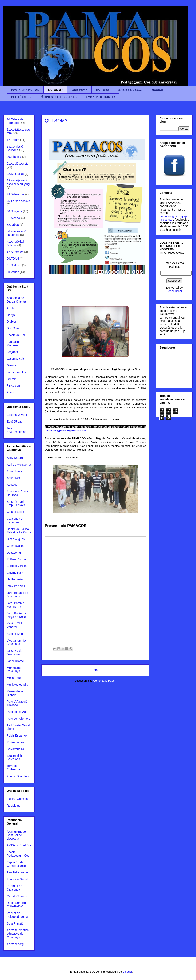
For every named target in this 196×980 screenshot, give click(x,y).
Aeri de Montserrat (19, 465)
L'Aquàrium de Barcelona (16, 642)
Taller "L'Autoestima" (16, 430)
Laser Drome (15, 661)
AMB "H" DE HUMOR (100, 97)
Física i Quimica (17, 799)
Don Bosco (14, 328)
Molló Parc (14, 678)
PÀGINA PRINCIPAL (25, 90)
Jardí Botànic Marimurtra (15, 605)
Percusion (13, 385)
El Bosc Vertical (17, 566)
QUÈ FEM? (79, 90)
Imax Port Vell (16, 586)
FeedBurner (175, 291)
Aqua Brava (14, 471)
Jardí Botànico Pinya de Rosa (16, 615)
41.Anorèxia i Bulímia (15, 243)
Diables (12, 322)
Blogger (127, 972)
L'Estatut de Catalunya (15, 888)
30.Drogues (14, 211)
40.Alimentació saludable (16, 233)
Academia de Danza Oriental (17, 300)
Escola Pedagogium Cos (18, 854)
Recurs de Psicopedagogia (17, 915)
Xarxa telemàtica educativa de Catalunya (18, 934)
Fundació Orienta (18, 879)
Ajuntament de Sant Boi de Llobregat (16, 835)
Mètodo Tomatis (17, 896)
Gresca (11, 365)
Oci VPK (12, 379)
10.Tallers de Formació (15, 121)
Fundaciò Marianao (13, 344)
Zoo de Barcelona (18, 776)
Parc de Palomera (19, 719)
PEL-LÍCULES (21, 97)
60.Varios (13, 272)
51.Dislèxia (14, 265)
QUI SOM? (55, 90)
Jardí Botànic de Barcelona (17, 595)
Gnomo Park (15, 573)
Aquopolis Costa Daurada (17, 493)
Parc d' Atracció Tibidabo (17, 703)
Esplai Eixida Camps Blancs (16, 864)
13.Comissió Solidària (15, 148)
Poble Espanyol (17, 735)
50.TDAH (13, 258)
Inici (95, 670)
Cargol (11, 315)
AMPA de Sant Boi (19, 845)
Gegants (12, 352)
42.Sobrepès (15, 252)
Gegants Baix (16, 359)
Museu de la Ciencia (15, 693)
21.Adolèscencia (18, 164)
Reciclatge (14, 806)
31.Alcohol (14, 218)
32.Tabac (13, 225)
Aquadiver (13, 478)
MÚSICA (157, 90)
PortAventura (15, 742)
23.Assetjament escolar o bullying (18, 182)
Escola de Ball (16, 335)
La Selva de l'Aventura (15, 652)
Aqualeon (13, 485)
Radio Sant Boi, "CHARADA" (17, 905)
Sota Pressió (15, 923)
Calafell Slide (15, 512)
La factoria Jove (17, 372)
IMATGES (103, 90)
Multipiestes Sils (17, 685)
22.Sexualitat (15, 174)
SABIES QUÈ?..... (130, 90)
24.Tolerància (15, 194)
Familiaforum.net (18, 872)
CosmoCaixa (15, 546)
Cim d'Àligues (16, 539)
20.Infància (14, 157)
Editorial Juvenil (17, 415)
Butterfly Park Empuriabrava (16, 504)
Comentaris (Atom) (105, 681)
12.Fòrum (13, 140)
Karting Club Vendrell (15, 625)
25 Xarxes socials (18, 201)
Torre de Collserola (13, 768)
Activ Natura (15, 458)
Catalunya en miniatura (15, 520)
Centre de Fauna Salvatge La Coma (19, 531)
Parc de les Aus (17, 712)
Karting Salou (16, 634)
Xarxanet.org (15, 944)
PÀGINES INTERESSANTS (58, 97)
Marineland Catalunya (14, 670)
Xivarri (11, 392)
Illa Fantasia (15, 579)
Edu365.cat (14, 422)
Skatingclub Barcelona (14, 758)
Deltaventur (14, 553)
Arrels (11, 308)
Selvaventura (15, 749)
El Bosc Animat (17, 559)
